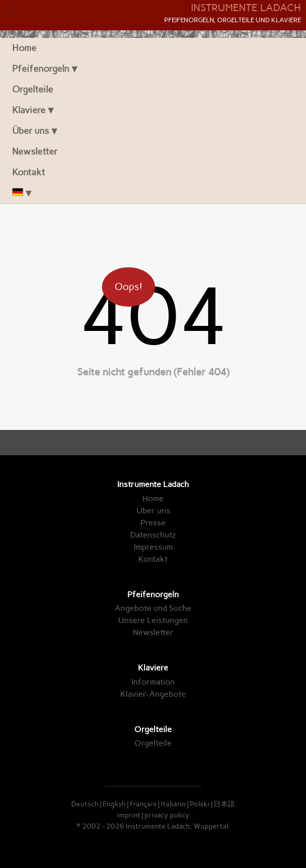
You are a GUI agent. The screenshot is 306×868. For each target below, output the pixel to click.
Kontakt (29, 172)
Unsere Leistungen (153, 620)
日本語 (224, 804)
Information (153, 682)
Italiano (173, 804)
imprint (129, 815)
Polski (200, 804)
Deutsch (85, 804)
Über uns (31, 131)
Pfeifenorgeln (41, 68)
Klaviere (29, 110)
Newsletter (35, 151)
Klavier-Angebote (153, 694)
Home (24, 48)
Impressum (153, 547)
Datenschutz (153, 535)
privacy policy (167, 815)
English (114, 804)
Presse (153, 523)
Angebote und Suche (153, 608)
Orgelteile (33, 89)
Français (143, 804)
